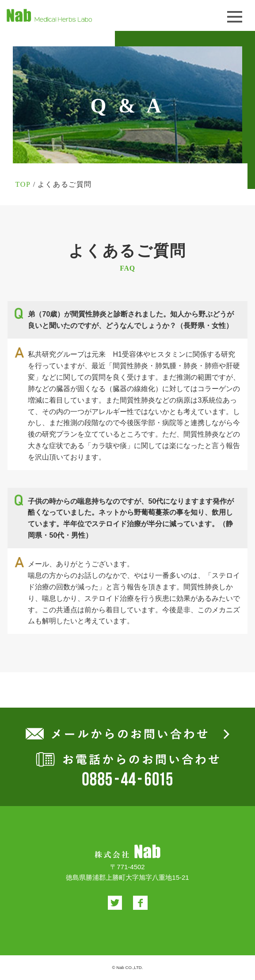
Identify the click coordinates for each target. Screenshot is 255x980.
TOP (23, 184)
